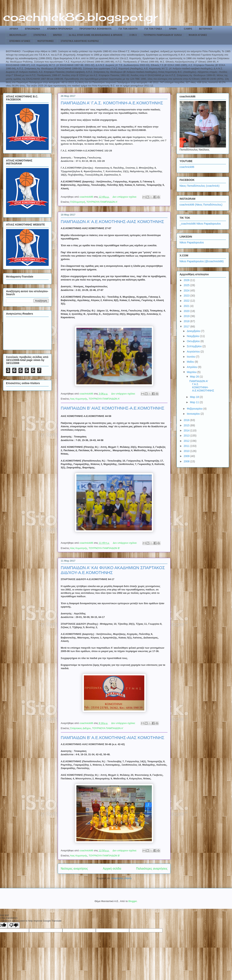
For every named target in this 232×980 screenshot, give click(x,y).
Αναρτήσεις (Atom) (121, 878)
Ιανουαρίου (194, 414)
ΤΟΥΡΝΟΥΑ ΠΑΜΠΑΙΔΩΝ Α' (102, 202)
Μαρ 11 (195, 402)
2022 (187, 301)
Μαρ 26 (195, 377)
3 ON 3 (133, 35)
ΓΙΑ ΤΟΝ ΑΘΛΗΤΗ (128, 29)
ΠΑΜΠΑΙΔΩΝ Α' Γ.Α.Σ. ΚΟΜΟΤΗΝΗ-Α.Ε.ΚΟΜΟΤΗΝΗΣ (112, 103)
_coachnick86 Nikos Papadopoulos (200, 224)
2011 (187, 446)
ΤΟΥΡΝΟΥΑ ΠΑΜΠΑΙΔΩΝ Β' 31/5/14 (163, 35)
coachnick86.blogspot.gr (80, 17)
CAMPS (188, 29)
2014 (187, 430)
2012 (187, 441)
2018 (187, 321)
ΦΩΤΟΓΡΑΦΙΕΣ (46, 41)
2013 (187, 436)
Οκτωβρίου (194, 341)
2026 (187, 280)
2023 (187, 296)
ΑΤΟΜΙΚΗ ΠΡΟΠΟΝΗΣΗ (60, 29)
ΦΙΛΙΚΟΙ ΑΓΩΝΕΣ (198, 35)
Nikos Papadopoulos (192, 242)
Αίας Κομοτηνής (79, 548)
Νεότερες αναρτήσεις (74, 869)
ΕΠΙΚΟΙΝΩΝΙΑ (32, 29)
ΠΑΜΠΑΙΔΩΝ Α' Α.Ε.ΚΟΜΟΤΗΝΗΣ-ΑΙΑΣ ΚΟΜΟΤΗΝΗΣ (112, 222)
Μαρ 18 (195, 397)
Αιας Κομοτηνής (79, 399)
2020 (187, 311)
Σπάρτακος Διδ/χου (80, 728)
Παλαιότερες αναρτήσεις (152, 869)
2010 (187, 451)
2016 (187, 420)
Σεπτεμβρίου (195, 346)
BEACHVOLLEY (18, 35)
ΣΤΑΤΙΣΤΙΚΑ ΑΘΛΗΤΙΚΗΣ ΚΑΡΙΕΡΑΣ (80, 41)
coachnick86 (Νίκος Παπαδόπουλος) (201, 205)
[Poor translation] (14, 925)
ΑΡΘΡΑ (173, 29)
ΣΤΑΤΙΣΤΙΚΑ (40, 35)
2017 (187, 326)
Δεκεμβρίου (194, 331)
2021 (187, 306)
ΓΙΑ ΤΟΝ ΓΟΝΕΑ (153, 29)
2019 (187, 316)
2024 (187, 290)
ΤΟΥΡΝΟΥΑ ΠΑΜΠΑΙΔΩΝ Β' (104, 548)
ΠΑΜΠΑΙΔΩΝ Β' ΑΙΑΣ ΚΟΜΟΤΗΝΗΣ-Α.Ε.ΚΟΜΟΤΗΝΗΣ (113, 408)
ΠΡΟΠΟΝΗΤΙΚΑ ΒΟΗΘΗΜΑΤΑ (95, 29)
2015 (187, 425)
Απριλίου (192, 367)
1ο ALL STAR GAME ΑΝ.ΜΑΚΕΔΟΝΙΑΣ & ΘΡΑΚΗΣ (96, 35)
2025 (187, 285)
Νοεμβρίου (193, 336)
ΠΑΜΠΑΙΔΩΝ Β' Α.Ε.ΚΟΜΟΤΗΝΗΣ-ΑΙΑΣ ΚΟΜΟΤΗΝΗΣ (113, 738)
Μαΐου (191, 362)
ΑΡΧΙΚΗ (14, 29)
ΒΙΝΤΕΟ (57, 35)
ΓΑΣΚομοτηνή (78, 202)
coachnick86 (187, 167)
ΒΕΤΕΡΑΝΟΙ (205, 29)
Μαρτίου (192, 372)
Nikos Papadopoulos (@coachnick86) (202, 261)
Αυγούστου (194, 352)
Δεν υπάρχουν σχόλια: (125, 197)
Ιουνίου (191, 357)
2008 (187, 461)
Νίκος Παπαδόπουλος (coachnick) (199, 186)
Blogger (133, 901)
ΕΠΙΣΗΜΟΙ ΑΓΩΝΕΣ (20, 41)
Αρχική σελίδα (112, 869)
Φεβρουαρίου (195, 409)
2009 (187, 456)
